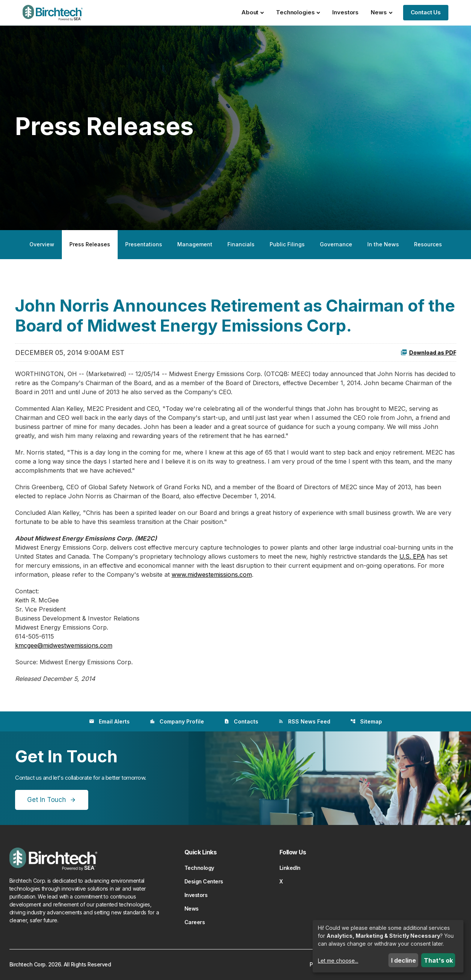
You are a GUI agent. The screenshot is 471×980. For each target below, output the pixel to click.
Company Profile (177, 721)
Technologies (298, 12)
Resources (428, 244)
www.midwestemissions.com (212, 574)
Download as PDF (428, 352)
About (253, 12)
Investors (345, 12)
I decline (403, 960)
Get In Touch (47, 800)
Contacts (241, 721)
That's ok (438, 960)
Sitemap (366, 721)
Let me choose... (338, 961)
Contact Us (426, 12)
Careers (195, 922)
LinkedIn (290, 868)
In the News (383, 244)
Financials (241, 244)
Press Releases (90, 244)
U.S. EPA (412, 556)
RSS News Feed (304, 721)
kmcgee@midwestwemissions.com (64, 645)
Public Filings (287, 244)
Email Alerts (109, 721)
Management (195, 244)
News (381, 12)
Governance (336, 244)
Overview (42, 244)
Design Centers (204, 881)
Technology (199, 868)
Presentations (144, 244)
